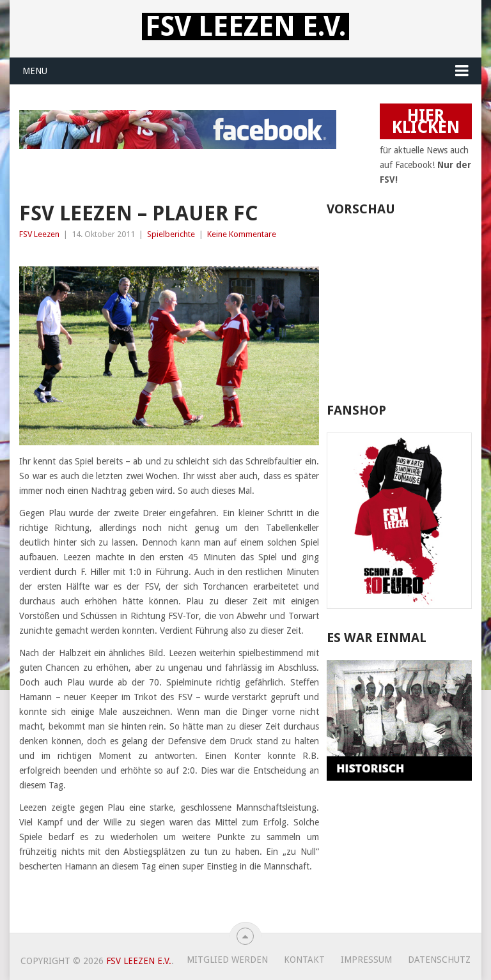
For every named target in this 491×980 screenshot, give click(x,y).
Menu (35, 71)
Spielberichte (171, 234)
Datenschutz (439, 960)
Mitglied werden (227, 960)
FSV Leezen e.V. (245, 27)
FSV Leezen (39, 234)
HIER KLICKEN (426, 121)
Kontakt (304, 960)
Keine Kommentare (242, 234)
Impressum (366, 960)
